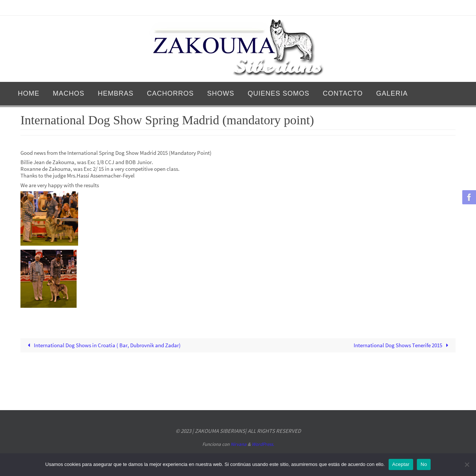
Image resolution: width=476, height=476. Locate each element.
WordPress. (263, 444)
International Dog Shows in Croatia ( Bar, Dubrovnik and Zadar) (103, 345)
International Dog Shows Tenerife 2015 (402, 345)
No (424, 464)
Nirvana (239, 444)
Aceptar (401, 464)
